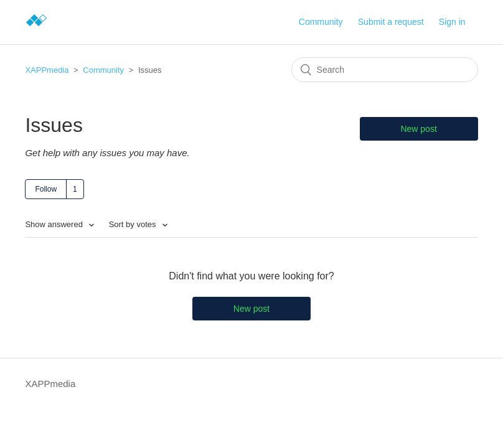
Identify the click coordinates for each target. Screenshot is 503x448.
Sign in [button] (452, 22)
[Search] (385, 70)
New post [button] (418, 129)
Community (321, 22)
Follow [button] (46, 189)
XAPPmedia (47, 70)
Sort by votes (134, 224)
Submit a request (391, 22)
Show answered (55, 224)
